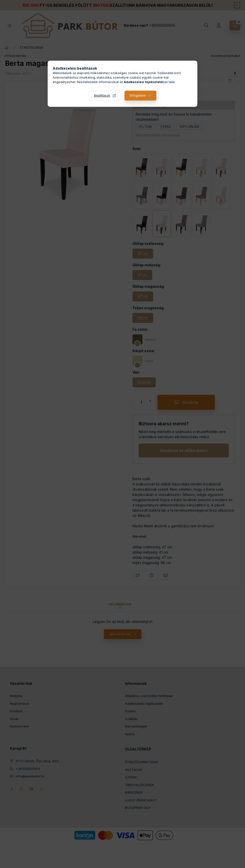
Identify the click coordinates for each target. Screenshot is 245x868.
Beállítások (102, 95)
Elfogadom (138, 95)
